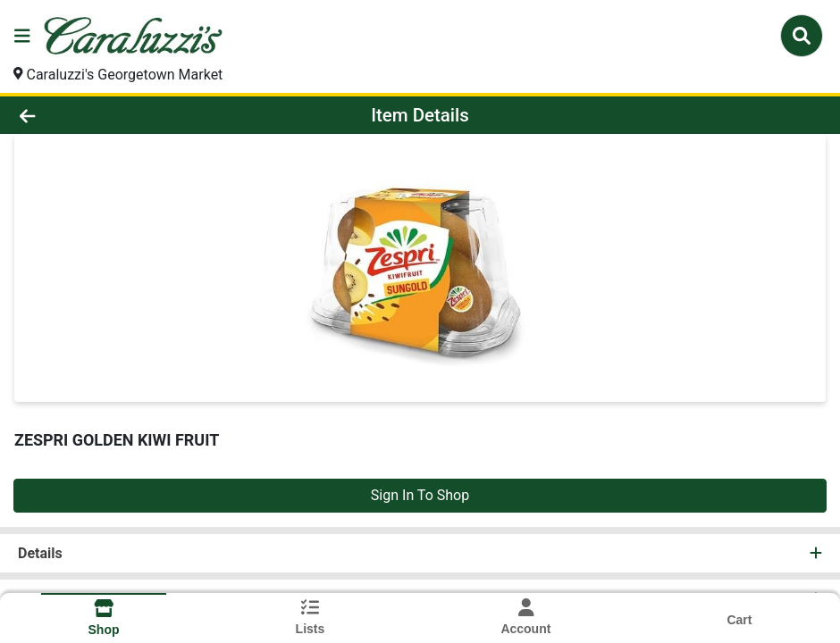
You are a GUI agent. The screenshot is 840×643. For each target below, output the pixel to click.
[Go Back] (116, 115)
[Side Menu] (22, 36)
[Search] (802, 36)
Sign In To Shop (420, 495)
